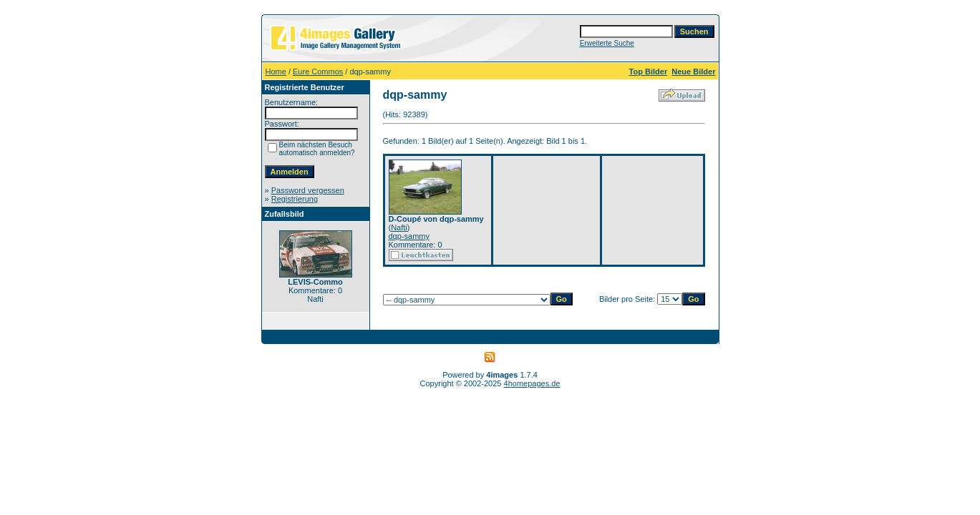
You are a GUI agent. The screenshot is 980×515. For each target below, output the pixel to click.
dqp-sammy (409, 236)
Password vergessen (308, 190)
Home (276, 72)
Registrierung (295, 199)
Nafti (399, 227)
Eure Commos (318, 72)
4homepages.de (532, 383)
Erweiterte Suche (607, 43)
